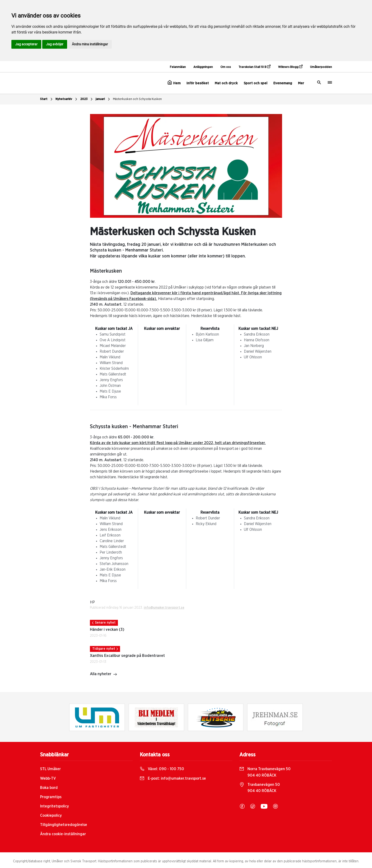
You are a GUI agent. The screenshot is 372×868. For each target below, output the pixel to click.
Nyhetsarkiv (67, 99)
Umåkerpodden (321, 67)
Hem (174, 83)
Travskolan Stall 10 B (254, 67)
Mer (301, 83)
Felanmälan (178, 67)
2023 (87, 99)
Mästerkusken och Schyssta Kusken (137, 99)
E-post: (173, 778)
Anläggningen (203, 67)
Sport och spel (256, 83)
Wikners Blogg (290, 67)
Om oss (226, 67)
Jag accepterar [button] (26, 44)
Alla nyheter (104, 674)
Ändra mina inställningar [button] (90, 44)
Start (47, 99)
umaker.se (165, 449)
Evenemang (283, 83)
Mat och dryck (226, 83)
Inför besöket (198, 83)
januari (103, 99)
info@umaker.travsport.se (164, 608)
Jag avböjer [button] (55, 44)
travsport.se (229, 449)
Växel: (162, 769)
